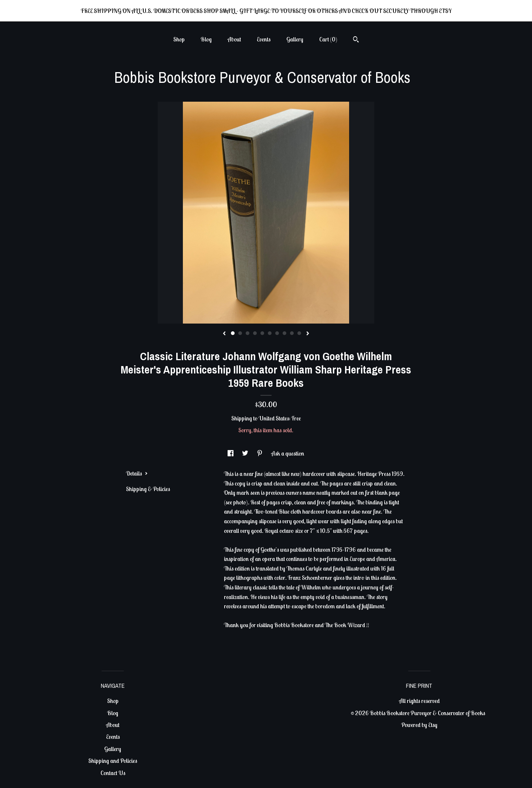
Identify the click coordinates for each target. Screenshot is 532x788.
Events (264, 39)
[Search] (356, 40)
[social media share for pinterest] (260, 453)
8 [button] (284, 333)
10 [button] (299, 333)
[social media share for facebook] (231, 453)
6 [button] (270, 333)
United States (274, 418)
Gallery (295, 39)
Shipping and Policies (113, 761)
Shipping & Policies (148, 489)
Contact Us (113, 773)
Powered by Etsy (419, 725)
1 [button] (233, 333)
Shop (179, 39)
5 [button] (262, 333)
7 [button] (277, 333)
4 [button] (255, 333)
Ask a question (288, 453)
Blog (206, 39)
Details (137, 473)
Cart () (328, 39)
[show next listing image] (308, 334)
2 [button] (240, 333)
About (234, 39)
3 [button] (248, 333)
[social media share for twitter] (246, 453)
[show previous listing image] (224, 334)
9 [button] (292, 333)
